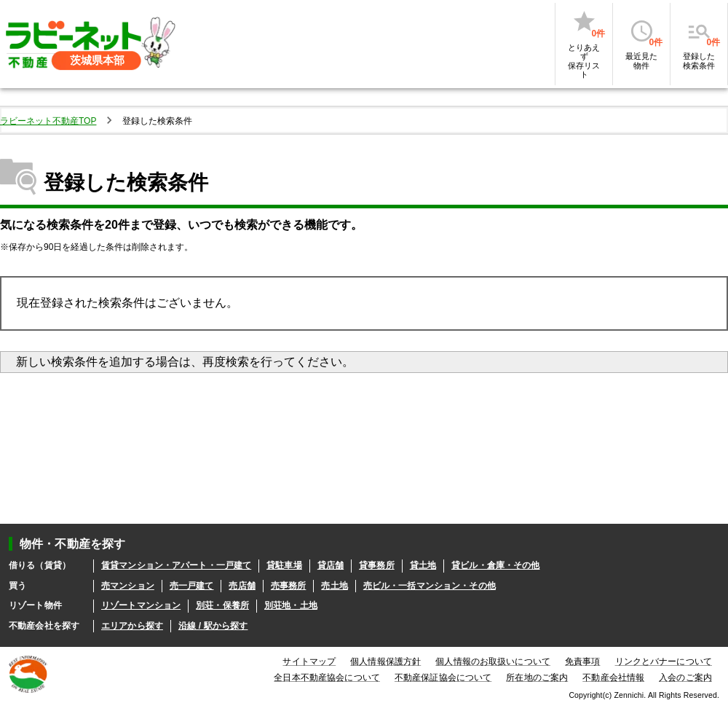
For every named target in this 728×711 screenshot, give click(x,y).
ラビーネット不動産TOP (48, 121)
